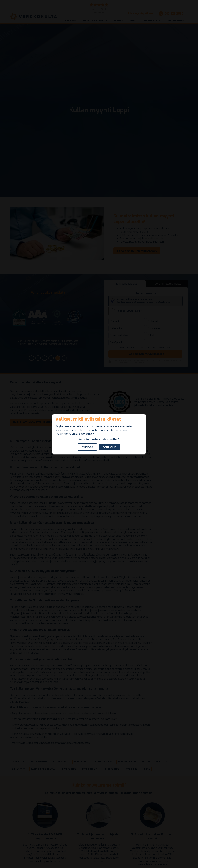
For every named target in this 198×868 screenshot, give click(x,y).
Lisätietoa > (87, 434)
